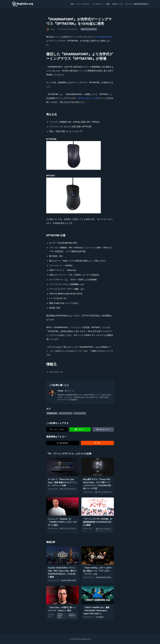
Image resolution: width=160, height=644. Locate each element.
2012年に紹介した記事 (88, 98)
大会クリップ (118, 4)
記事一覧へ (70, 391)
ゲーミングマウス (80, 413)
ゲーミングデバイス (66, 413)
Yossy (60, 391)
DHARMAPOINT (104, 37)
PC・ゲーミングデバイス (89, 29)
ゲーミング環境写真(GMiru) (137, 4)
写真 (108, 4)
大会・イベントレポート (80, 4)
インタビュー (98, 4)
